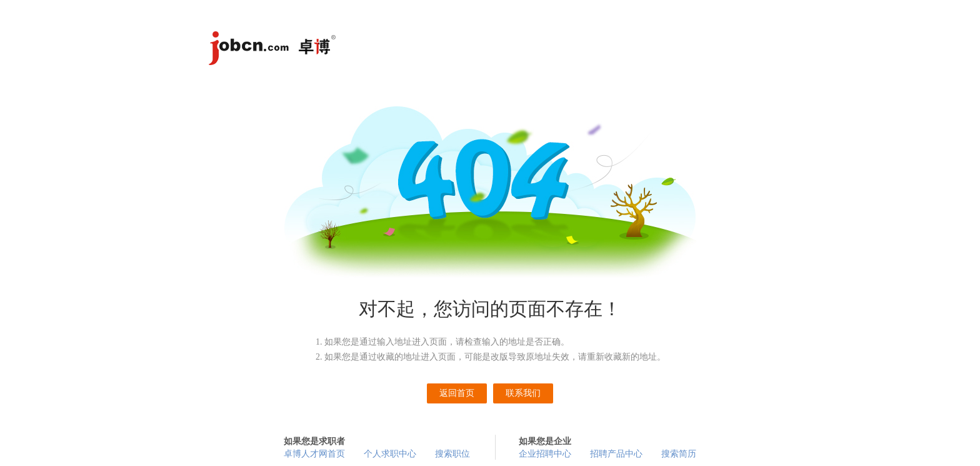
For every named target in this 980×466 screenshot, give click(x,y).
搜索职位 (452, 454)
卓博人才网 (274, 50)
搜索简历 (679, 454)
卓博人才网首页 (314, 454)
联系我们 (523, 393)
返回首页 (457, 393)
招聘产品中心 (616, 454)
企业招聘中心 (545, 454)
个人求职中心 (390, 454)
